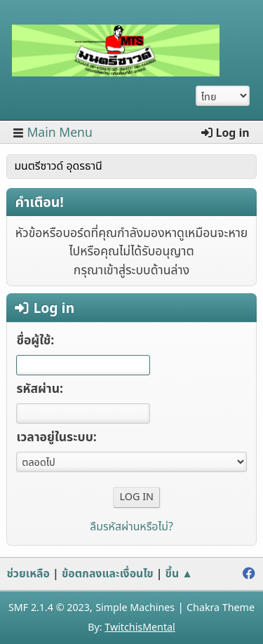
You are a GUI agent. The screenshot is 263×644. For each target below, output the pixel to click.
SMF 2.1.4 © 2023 (49, 608)
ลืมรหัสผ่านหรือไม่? (131, 527)
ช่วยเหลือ (28, 574)
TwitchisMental (140, 628)
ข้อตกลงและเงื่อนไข (108, 574)
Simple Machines (135, 608)
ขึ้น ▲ (179, 574)
